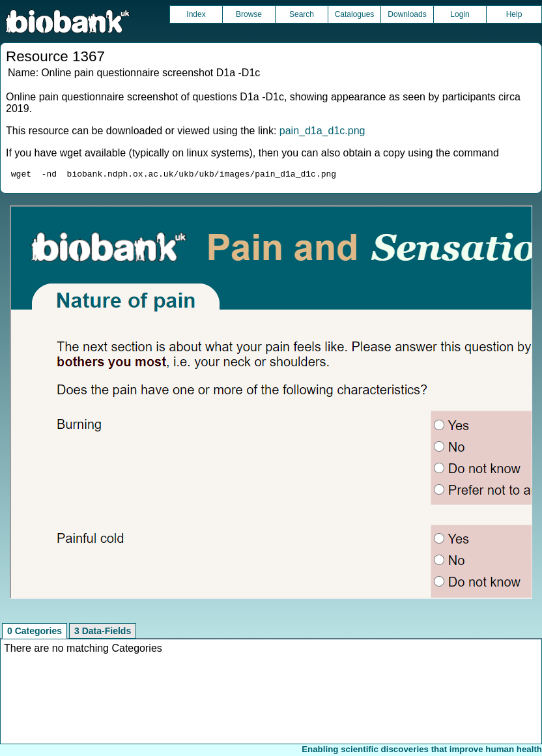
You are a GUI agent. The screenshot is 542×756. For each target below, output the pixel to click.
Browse (249, 14)
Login (460, 14)
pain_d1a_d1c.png (322, 131)
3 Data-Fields (103, 633)
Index (196, 14)
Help (514, 14)
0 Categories (35, 633)
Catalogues (355, 14)
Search (302, 14)
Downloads (407, 14)
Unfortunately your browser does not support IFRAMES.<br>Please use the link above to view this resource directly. (271, 404)
